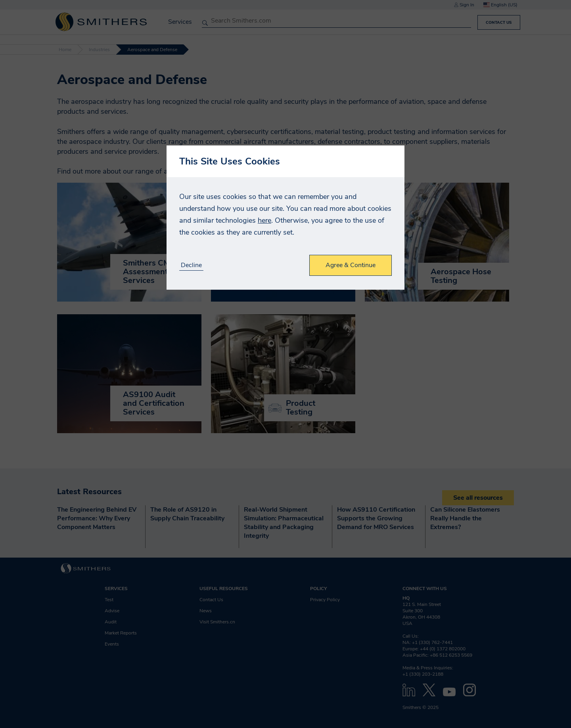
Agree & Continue (351, 265)
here (264, 220)
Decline (191, 265)
